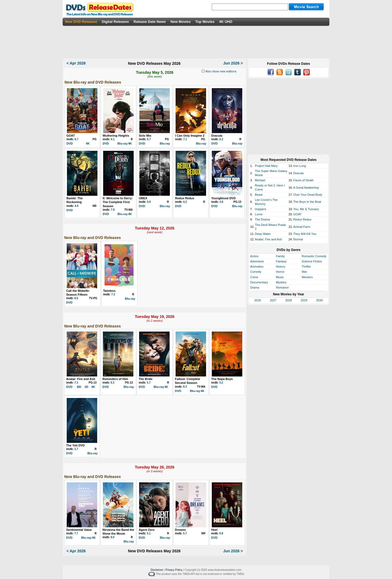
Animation (257, 266)
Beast (259, 195)
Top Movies (205, 22)
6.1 (113, 139)
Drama (255, 287)
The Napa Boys (222, 379)
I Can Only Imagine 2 (190, 136)
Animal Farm (302, 227)
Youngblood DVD (223, 198)
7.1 (185, 139)
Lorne (259, 214)
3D (86, 387)
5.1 (149, 533)
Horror (280, 272)
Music (280, 277)
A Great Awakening (306, 188)
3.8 (221, 202)
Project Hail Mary (266, 166)
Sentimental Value (79, 530)
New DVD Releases (81, 22)
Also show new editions (221, 71)
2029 (304, 300)
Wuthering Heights (116, 136)
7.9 (113, 210)
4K (88, 143)
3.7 (76, 449)
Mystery (281, 282)
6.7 (76, 139)
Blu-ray (122, 143)
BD (79, 387)
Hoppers (261, 209)
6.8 (221, 533)
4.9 (76, 206)
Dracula (217, 136)
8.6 (76, 298)
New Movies (180, 22)
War (304, 272)
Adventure (257, 261)
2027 (273, 300)
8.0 (112, 537)
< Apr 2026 (76, 63)
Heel (214, 530)
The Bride (146, 379)
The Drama (262, 219)
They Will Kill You (305, 234)
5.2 (221, 383)
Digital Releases (115, 22)
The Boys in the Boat (307, 202)
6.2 (221, 139)
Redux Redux (185, 198)
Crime (254, 277)
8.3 (185, 387)
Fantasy (281, 261)
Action (254, 256)
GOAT (71, 136)
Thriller (306, 266)
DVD (70, 143)
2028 (289, 300)
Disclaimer (157, 570)
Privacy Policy (174, 570)
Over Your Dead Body (308, 195)
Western (307, 277)
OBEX (143, 198)
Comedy (256, 272)
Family (280, 256)
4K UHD (226, 22)
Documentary (259, 282)
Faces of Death (303, 180)
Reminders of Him (115, 379)
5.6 (149, 202)
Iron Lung (299, 166)
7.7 (76, 533)
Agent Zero (146, 530)
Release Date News (150, 22)
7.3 (113, 294)
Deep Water (263, 234)
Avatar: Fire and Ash (81, 379)
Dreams (180, 530)
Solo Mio (145, 136)
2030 (319, 300)
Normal (298, 239)
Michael (260, 180)
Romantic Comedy (314, 256)
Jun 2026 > (233, 63)
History (281, 266)
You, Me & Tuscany (306, 209)
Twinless (109, 291)
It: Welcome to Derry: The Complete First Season (118, 202)
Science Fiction (312, 261)
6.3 (112, 383)
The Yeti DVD (75, 445)
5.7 (149, 383)
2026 (258, 300)
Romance (282, 287)
